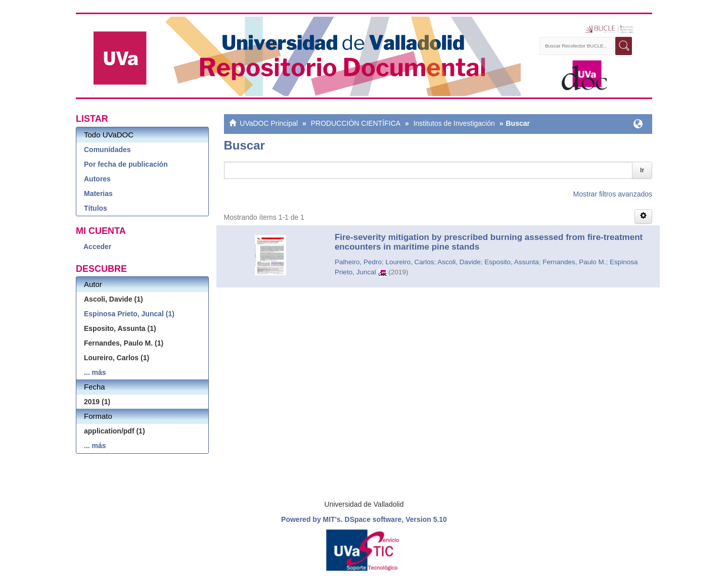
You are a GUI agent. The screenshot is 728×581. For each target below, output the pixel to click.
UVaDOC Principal (269, 123)
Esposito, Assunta (511, 262)
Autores (97, 179)
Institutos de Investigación (454, 123)
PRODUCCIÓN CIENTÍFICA (356, 123)
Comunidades (107, 150)
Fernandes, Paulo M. (574, 262)
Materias (98, 193)
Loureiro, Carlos (409, 262)
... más (95, 372)
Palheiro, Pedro (358, 262)
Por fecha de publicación (126, 164)
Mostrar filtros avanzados (613, 194)
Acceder (97, 247)
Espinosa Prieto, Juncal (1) (129, 314)
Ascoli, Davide (459, 262)
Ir (642, 170)
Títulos (96, 208)
